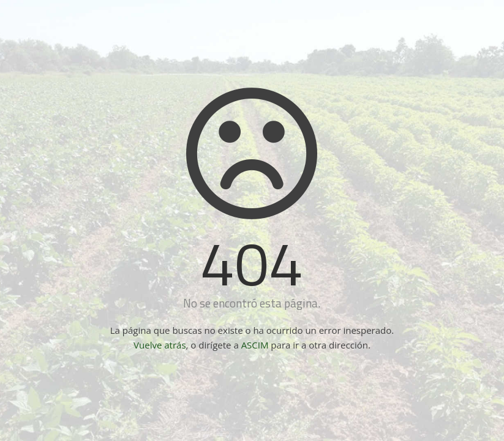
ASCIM (255, 345)
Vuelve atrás (160, 345)
